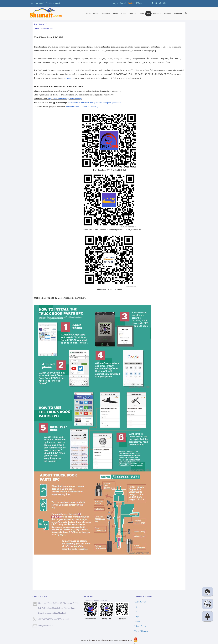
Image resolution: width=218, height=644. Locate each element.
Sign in (49, 3)
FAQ (136, 612)
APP (148, 14)
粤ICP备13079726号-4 (97, 640)
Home (88, 14)
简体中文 (140, 3)
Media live (157, 14)
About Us (132, 14)
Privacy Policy (140, 626)
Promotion (178, 14)
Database (168, 14)
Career (141, 14)
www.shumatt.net (126, 640)
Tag (136, 607)
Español (123, 3)
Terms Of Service (141, 631)
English (131, 3)
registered (56, 3)
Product (96, 14)
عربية (115, 3)
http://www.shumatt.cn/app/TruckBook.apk (65, 99)
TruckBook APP (47, 28)
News (123, 14)
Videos (116, 14)
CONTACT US (140, 602)
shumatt (70, 78)
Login (137, 616)
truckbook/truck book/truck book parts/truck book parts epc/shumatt (94, 103)
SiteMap (138, 621)
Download (106, 14)
